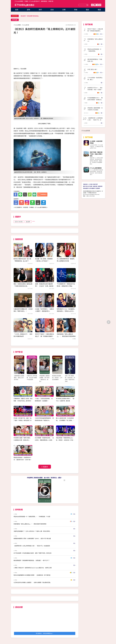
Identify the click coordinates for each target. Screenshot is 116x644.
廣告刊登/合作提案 (88, 186)
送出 (87, 5)
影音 (52, 10)
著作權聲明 (92, 188)
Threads (92, 5)
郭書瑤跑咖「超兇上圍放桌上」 (95, 40)
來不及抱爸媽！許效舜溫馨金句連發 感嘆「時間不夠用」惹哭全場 (32, 553)
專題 (99, 10)
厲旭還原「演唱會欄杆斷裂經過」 (30, 16)
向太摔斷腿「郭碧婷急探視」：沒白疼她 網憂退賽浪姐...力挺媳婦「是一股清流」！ (44, 440)
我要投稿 (85, 184)
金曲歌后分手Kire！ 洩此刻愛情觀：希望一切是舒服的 (95, 89)
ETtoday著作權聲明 (41, 207)
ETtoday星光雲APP (34, 1)
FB (97, 5)
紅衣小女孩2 (19, 222)
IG (100, 5)
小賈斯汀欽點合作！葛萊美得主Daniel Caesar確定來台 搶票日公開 (33, 568)
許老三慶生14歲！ (93, 69)
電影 (87, 10)
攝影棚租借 (44, 1)
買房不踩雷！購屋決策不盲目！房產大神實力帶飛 (96, 154)
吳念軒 (28, 222)
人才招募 (90, 184)
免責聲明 (98, 188)
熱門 (40, 10)
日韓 (64, 10)
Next (73, 366)
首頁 (17, 10)
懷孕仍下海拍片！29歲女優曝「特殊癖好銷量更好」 (95, 30)
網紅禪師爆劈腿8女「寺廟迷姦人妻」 (95, 60)
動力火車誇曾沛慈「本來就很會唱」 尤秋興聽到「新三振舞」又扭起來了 (65, 420)
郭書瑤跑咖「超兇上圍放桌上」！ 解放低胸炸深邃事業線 (30, 524)
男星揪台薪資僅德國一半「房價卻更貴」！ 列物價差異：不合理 (32, 517)
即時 (29, 10)
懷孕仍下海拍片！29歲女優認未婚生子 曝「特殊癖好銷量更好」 (45, 336)
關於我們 (95, 184)
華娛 (76, 10)
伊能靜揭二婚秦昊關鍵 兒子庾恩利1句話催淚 (95, 109)
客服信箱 (95, 186)
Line (95, 5)
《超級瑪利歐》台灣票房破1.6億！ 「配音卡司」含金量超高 (95, 119)
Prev (16, 366)
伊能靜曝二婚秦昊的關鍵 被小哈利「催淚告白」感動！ (45, 478)
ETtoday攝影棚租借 (96, 168)
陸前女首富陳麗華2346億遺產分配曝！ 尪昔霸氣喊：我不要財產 (32, 575)
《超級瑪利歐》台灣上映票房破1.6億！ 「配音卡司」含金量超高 (32, 546)
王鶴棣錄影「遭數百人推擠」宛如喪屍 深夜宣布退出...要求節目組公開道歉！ (23, 401)
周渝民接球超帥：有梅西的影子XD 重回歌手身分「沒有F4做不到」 (23, 460)
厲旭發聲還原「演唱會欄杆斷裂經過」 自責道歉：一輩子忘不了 (32, 560)
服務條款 (100, 186)
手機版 (26, 1)
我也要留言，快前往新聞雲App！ (45, 633)
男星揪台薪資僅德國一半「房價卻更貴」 (94, 50)
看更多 (46, 467)
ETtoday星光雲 (25, 5)
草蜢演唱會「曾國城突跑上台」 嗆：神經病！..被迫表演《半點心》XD (65, 440)
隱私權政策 (86, 188)
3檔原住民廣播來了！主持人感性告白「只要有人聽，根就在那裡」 (32, 531)
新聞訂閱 (51, 1)
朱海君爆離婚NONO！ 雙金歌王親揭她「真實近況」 (95, 99)
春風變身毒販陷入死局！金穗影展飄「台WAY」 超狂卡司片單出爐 (32, 538)
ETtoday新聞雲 (19, 1)
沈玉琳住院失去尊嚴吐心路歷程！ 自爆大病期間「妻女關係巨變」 (32, 582)
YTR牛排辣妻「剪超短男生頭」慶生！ (95, 79)
